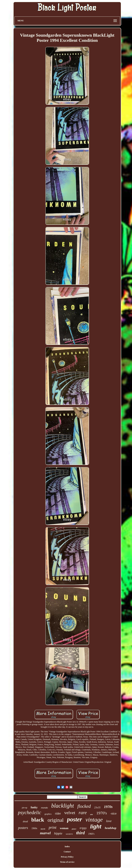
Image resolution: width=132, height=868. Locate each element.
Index (67, 846)
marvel (45, 833)
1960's (91, 834)
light (96, 827)
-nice (113, 813)
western (69, 834)
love (109, 821)
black (38, 820)
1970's (102, 813)
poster (75, 819)
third (80, 833)
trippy (83, 828)
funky (34, 807)
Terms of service (67, 862)
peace (74, 829)
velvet (70, 813)
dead (25, 821)
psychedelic (29, 812)
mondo (44, 808)
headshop (111, 828)
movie (43, 829)
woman (64, 828)
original (56, 820)
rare (83, 813)
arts (92, 814)
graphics (48, 814)
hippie (58, 833)
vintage (94, 820)
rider (58, 813)
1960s (34, 828)
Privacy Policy (67, 857)
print (53, 827)
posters (23, 828)
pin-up (24, 808)
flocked (84, 806)
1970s (108, 807)
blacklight (63, 806)
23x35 (97, 807)
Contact (67, 852)
